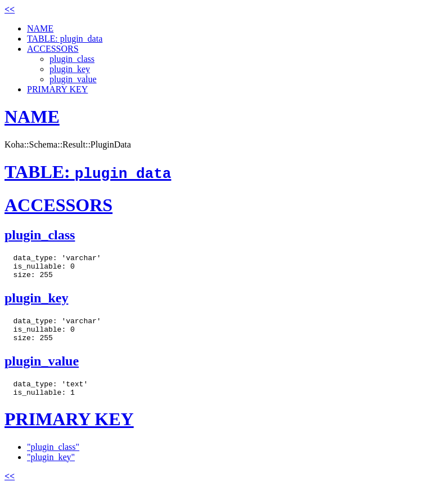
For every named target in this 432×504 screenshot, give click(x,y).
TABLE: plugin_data (65, 39)
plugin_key (70, 69)
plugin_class (72, 59)
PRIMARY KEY (57, 89)
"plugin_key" (51, 470)
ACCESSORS (53, 49)
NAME (40, 28)
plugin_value (73, 79)
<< (10, 9)
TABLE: (88, 172)
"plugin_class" (53, 460)
